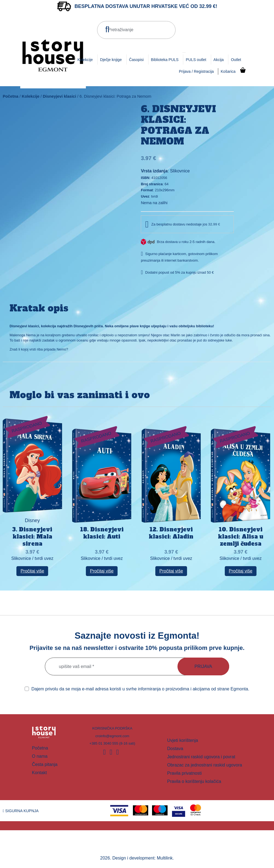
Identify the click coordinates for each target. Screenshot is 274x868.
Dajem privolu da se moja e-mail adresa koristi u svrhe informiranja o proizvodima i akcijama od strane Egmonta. (137, 689)
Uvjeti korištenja (183, 740)
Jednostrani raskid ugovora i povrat (201, 757)
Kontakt (39, 773)
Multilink (165, 858)
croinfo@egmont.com (112, 736)
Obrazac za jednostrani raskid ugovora (205, 765)
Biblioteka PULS (165, 60)
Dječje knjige (111, 60)
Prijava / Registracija (196, 71)
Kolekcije (85, 60)
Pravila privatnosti (184, 773)
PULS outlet (196, 60)
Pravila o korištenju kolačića (194, 781)
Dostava (175, 749)
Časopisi (136, 60)
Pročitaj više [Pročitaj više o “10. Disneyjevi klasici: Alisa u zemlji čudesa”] (241, 571)
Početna (11, 96)
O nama (40, 756)
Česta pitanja (45, 764)
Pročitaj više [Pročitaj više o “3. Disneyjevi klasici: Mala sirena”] (32, 571)
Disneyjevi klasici (59, 96)
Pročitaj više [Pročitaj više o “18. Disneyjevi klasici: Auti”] (102, 571)
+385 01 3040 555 (104, 743)
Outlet (236, 60)
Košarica (228, 71)
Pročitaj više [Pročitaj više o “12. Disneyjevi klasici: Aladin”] (171, 571)
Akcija (219, 60)
